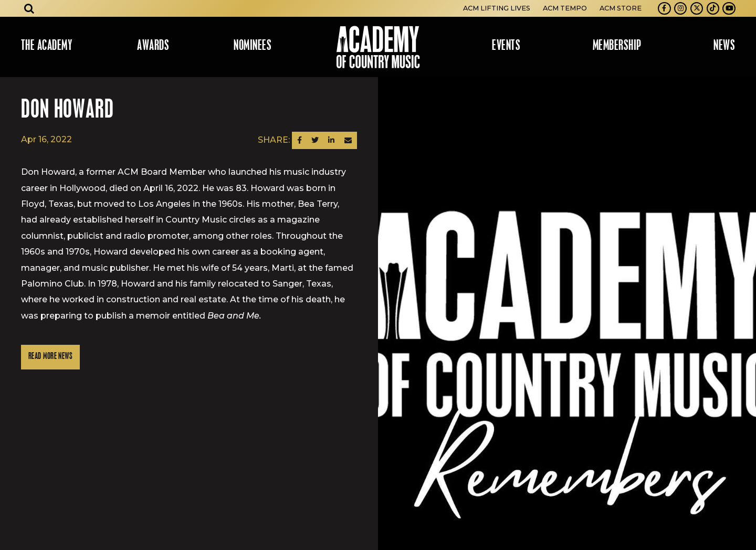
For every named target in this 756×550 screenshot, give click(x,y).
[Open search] (29, 8)
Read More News (50, 357)
